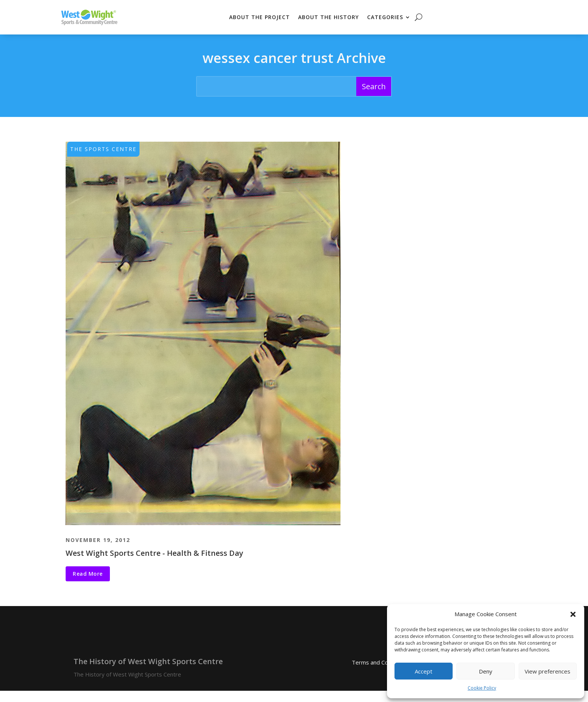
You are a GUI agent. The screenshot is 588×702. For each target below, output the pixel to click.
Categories (385, 17)
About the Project (259, 17)
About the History (328, 17)
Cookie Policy (482, 688)
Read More (88, 585)
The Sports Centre (103, 160)
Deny (486, 671)
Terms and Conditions (380, 674)
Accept (424, 671)
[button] (573, 614)
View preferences (547, 671)
